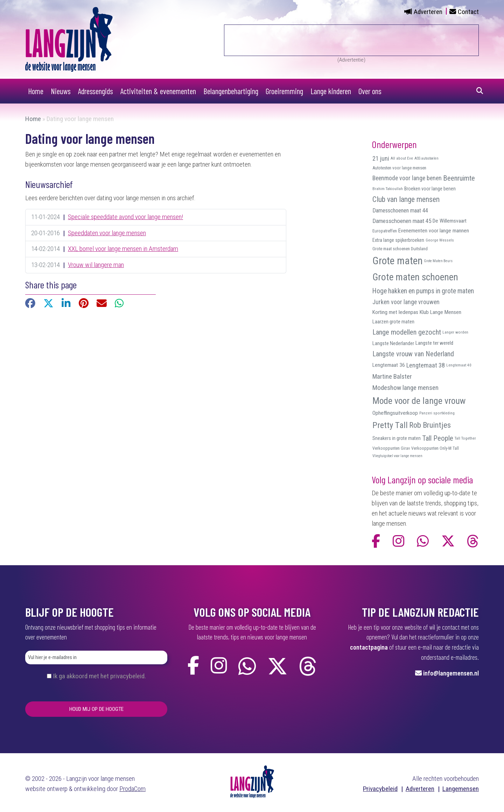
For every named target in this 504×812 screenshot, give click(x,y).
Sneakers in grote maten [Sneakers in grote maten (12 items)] (397, 438)
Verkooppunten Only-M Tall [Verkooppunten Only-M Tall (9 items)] (435, 448)
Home (36, 91)
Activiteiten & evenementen (158, 91)
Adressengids (96, 91)
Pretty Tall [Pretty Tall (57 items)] (390, 425)
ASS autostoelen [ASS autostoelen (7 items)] (426, 158)
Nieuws (61, 91)
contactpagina (369, 647)
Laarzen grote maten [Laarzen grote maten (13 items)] (393, 322)
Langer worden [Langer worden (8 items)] (455, 332)
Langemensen (461, 789)
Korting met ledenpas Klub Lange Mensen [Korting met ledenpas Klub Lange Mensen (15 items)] (417, 312)
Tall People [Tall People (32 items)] (438, 438)
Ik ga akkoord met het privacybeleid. (99, 676)
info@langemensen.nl (451, 673)
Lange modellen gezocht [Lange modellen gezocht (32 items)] (407, 332)
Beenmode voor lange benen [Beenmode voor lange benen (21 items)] (407, 178)
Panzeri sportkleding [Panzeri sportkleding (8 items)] (437, 413)
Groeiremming (284, 91)
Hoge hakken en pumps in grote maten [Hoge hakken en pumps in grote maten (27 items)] (423, 291)
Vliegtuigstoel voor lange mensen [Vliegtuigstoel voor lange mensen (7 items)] (397, 456)
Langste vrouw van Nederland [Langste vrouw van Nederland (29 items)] (413, 354)
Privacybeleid (380, 789)
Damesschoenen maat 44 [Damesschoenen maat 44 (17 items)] (400, 211)
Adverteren (428, 12)
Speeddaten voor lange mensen (107, 233)
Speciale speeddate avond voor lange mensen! (125, 217)
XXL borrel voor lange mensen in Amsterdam (123, 249)
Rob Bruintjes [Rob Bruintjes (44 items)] (430, 425)
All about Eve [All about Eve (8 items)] (402, 158)
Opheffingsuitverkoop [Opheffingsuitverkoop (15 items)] (395, 413)
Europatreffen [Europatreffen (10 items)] (385, 231)
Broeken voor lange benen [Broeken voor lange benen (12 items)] (430, 189)
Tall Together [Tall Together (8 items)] (465, 438)
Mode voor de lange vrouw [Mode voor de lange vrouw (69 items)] (419, 401)
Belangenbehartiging (231, 91)
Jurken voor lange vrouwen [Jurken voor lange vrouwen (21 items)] (406, 302)
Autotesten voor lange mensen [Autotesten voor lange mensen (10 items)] (399, 168)
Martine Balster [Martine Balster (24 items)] (392, 377)
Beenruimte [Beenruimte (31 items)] (459, 178)
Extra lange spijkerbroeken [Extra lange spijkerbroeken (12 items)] (398, 240)
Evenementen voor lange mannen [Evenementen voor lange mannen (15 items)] (434, 231)
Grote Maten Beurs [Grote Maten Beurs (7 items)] (438, 261)
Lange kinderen (331, 91)
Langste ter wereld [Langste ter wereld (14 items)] (434, 343)
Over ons (370, 91)
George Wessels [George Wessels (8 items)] (440, 240)
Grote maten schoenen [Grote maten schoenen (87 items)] (415, 277)
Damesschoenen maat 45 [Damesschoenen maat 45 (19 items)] (402, 221)
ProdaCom (132, 789)
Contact (468, 12)
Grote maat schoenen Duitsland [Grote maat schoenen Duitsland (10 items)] (400, 249)
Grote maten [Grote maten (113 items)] (397, 261)
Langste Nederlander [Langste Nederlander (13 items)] (393, 343)
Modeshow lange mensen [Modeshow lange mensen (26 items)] (405, 388)
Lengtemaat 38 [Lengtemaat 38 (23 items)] (426, 365)
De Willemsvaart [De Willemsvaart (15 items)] (450, 221)
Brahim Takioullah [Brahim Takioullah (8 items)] (388, 189)
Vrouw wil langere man (96, 265)
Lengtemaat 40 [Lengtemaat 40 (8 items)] (459, 365)
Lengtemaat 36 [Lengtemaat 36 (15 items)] (389, 365)
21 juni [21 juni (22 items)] (381, 158)
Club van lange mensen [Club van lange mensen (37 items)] (406, 199)
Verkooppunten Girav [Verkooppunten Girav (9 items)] (391, 448)
